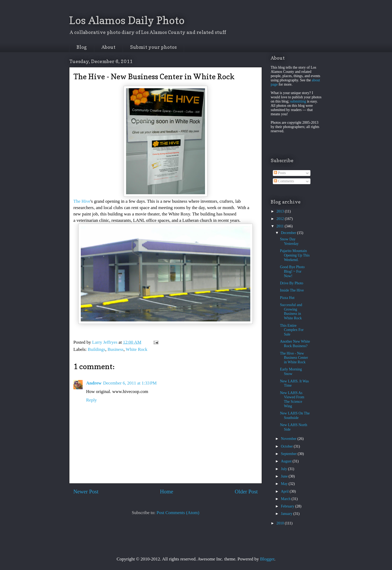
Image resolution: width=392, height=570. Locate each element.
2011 (281, 226)
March (286, 499)
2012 (281, 219)
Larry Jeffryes (105, 342)
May (285, 484)
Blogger (267, 559)
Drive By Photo (292, 283)
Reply (92, 400)
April (285, 491)
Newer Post (86, 492)
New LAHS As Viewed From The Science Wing (292, 399)
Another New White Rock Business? (295, 344)
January (287, 514)
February (288, 506)
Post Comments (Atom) (178, 513)
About (108, 47)
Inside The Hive (292, 290)
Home (167, 492)
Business (115, 349)
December (289, 233)
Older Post (246, 492)
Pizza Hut (287, 298)
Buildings (96, 349)
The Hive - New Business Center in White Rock (294, 358)
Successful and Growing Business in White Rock (291, 311)
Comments (284, 181)
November (289, 439)
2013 (281, 211)
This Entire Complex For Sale (292, 330)
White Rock (137, 349)
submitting (298, 101)
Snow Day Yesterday (289, 241)
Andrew (94, 383)
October (287, 446)
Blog (82, 47)
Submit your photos (153, 47)
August (287, 461)
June (285, 476)
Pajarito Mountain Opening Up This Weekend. (295, 255)
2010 (281, 523)
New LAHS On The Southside (295, 416)
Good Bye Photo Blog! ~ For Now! (292, 271)
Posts (280, 173)
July (284, 469)
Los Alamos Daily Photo (127, 20)
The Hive (82, 201)
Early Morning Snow (291, 372)
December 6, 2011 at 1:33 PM (130, 383)
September (289, 454)
